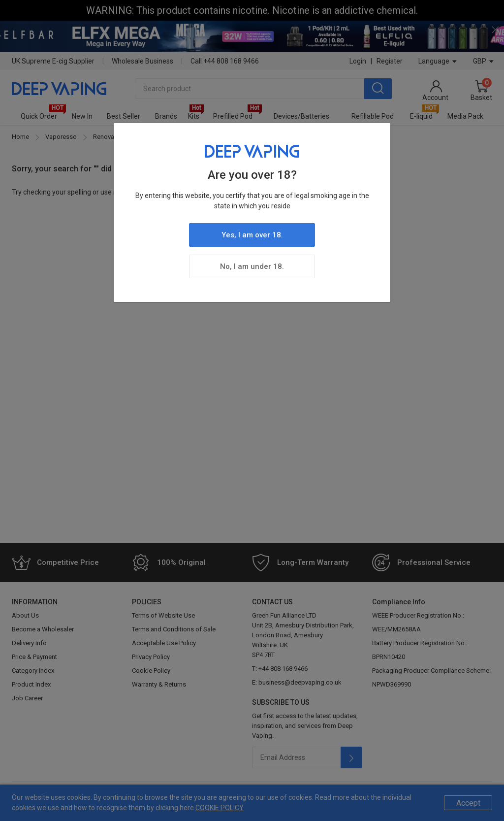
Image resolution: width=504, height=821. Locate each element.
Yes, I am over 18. (252, 235)
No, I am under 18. (252, 266)
